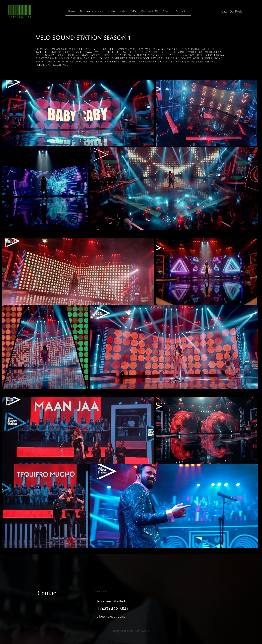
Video (123, 11)
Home (72, 11)
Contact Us (182, 11)
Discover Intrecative (91, 11)
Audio (111, 11)
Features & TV (150, 11)
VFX (134, 11)
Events (167, 11)
